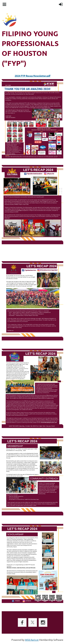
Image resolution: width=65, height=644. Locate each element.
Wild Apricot (32, 640)
